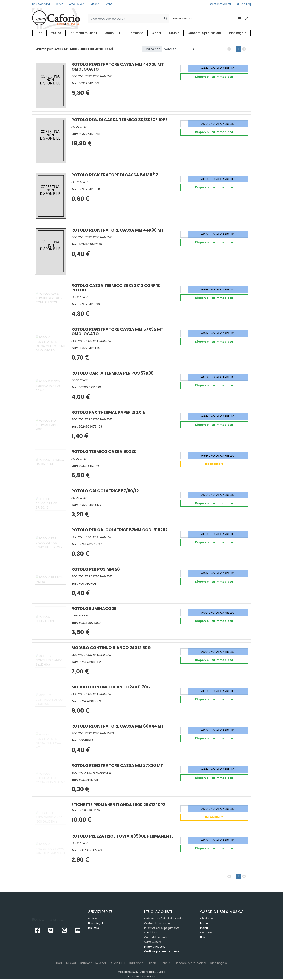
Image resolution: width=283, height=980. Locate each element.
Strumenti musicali (83, 33)
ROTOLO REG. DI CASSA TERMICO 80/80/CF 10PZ (120, 120)
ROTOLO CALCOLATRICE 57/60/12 (105, 491)
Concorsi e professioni (204, 33)
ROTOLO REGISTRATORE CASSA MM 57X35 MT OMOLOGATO (117, 332)
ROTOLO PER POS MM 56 (96, 569)
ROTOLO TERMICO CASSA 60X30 (104, 452)
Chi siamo (206, 919)
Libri (40, 33)
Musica (56, 33)
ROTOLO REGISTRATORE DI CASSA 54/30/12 (115, 175)
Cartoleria (136, 33)
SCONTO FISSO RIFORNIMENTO (93, 733)
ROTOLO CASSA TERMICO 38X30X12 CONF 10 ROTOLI (116, 288)
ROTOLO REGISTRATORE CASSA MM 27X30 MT (117, 765)
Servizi (59, 4)
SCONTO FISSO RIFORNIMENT (92, 76)
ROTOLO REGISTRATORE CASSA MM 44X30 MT (118, 230)
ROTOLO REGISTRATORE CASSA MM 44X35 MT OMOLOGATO (118, 67)
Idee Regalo (238, 33)
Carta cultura (153, 942)
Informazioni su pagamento (162, 928)
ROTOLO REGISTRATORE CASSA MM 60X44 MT (118, 726)
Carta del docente (156, 937)
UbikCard (94, 919)
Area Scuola (77, 4)
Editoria (94, 4)
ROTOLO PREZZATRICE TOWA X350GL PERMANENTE (123, 836)
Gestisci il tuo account (158, 923)
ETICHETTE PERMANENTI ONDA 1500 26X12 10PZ (118, 805)
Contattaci (207, 933)
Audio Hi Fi (113, 33)
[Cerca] (166, 19)
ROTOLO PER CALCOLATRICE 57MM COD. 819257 (120, 530)
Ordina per (152, 49)
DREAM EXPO (80, 615)
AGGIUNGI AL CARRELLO (218, 68)
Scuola (174, 33)
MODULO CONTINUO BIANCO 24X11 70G (111, 687)
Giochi (156, 33)
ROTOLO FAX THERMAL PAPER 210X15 (108, 412)
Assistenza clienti (220, 4)
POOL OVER (80, 127)
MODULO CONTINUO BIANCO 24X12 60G (111, 648)
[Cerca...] (125, 19)
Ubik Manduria (41, 4)
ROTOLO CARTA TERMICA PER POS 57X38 (112, 373)
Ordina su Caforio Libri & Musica (164, 919)
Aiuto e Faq (244, 4)
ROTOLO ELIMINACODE (94, 609)
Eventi (109, 4)
